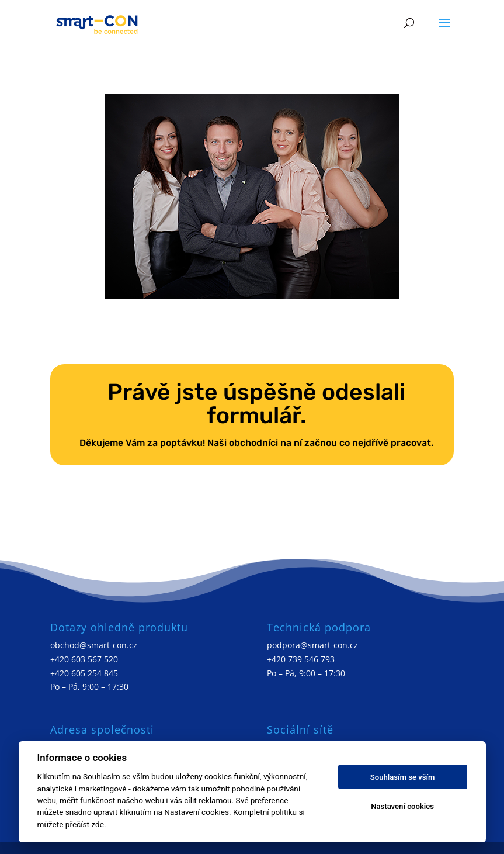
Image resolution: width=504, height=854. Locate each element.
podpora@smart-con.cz (312, 645)
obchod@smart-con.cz (94, 645)
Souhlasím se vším (403, 777)
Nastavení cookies (402, 806)
